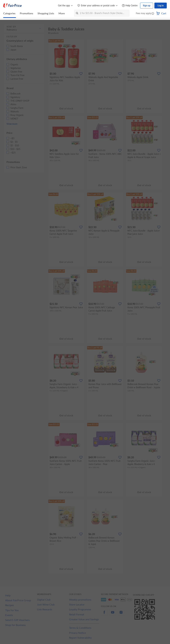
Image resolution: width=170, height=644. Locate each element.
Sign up (147, 5)
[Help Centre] (130, 6)
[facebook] (104, 614)
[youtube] (113, 614)
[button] (153, 14)
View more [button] (12, 124)
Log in (161, 5)
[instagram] (121, 614)
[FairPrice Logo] (13, 6)
